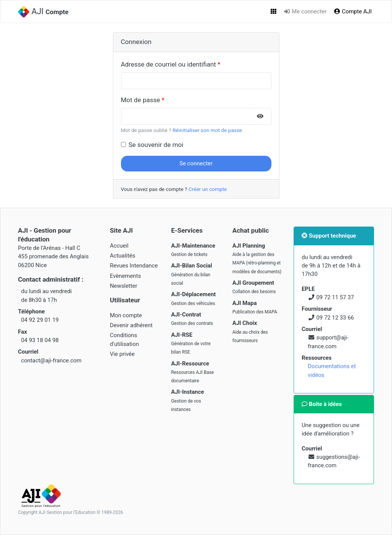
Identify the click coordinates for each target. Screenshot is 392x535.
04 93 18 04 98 (40, 340)
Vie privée (122, 354)
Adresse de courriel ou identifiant (169, 64)
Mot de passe (141, 100)
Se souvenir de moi (156, 145)
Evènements (125, 276)
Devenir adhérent (131, 325)
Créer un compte (207, 189)
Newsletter (124, 286)
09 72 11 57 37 (335, 297)
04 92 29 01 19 (40, 320)
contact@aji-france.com (51, 360)
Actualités (122, 256)
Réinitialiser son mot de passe (207, 130)
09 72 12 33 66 (335, 318)
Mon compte (126, 315)
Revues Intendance (134, 266)
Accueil (119, 246)
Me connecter (305, 11)
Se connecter (196, 163)
